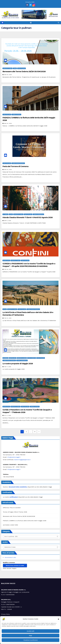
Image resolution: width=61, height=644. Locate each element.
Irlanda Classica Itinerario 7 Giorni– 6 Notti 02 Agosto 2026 (28, 217)
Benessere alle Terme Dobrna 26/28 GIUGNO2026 (24, 72)
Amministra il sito (10, 557)
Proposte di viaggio (8, 68)
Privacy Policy (5, 614)
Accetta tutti (31, 631)
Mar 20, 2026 (8, 170)
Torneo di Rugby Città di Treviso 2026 (15, 512)
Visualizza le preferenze (31, 640)
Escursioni (5, 358)
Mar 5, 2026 (8, 221)
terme (15, 68)
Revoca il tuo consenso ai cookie (15, 566)
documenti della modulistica (18, 487)
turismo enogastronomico (18, 163)
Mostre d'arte (6, 260)
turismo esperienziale (38, 214)
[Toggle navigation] (31, 23)
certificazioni (14, 497)
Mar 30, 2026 (8, 75)
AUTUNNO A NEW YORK (10, 525)
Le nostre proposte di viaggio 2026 (18, 364)
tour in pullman (21, 68)
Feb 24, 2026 (8, 318)
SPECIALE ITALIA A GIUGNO (12, 508)
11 (35, 432)
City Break (5, 214)
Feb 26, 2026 (8, 269)
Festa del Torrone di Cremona (15, 166)
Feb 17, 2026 (8, 367)
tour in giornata (32, 358)
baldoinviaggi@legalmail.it (22, 460)
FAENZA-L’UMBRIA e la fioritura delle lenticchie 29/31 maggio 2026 (25, 521)
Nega (30, 636)
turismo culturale (16, 114)
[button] (58, 619)
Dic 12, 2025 (8, 415)
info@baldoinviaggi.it (14, 457)
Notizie (11, 214)
